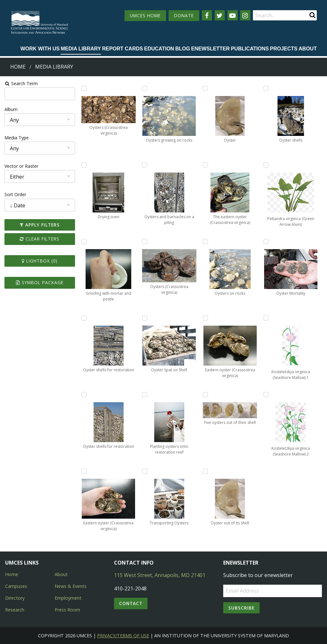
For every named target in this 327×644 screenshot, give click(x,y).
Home (18, 67)
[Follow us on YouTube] (232, 15)
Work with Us (40, 49)
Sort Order (15, 194)
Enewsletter (210, 49)
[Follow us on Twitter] (220, 15)
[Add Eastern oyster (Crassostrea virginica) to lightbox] (84, 471)
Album (11, 109)
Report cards (123, 49)
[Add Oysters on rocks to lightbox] (205, 241)
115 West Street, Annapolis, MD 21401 (160, 575)
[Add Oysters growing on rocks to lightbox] (145, 88)
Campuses (16, 586)
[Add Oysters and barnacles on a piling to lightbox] (145, 165)
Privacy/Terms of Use (123, 636)
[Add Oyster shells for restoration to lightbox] (84, 318)
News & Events (71, 586)
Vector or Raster (21, 166)
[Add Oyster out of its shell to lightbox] (205, 471)
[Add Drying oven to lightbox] (84, 165)
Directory (15, 598)
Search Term (21, 83)
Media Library (81, 49)
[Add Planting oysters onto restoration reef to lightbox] (145, 395)
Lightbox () (39, 261)
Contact (131, 603)
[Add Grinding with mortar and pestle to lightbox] (84, 241)
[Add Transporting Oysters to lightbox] (145, 471)
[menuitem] (40, 49)
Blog (183, 49)
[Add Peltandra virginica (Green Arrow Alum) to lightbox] (266, 165)
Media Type (16, 138)
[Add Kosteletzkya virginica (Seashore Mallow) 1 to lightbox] (266, 318)
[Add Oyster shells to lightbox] (266, 88)
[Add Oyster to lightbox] (205, 88)
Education (159, 49)
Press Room (67, 610)
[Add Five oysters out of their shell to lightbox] (205, 395)
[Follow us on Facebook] (207, 15)
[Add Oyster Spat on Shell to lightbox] (145, 318)
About (308, 49)
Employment (68, 598)
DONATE (184, 15)
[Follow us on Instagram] (245, 15)
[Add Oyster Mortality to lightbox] (266, 241)
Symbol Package (39, 282)
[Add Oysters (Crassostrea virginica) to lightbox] (84, 88)
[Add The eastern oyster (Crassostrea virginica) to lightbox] (205, 165)
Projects (284, 49)
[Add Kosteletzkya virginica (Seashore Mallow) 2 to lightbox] (266, 395)
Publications (250, 49)
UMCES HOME (145, 15)
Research (15, 610)
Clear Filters (39, 239)
